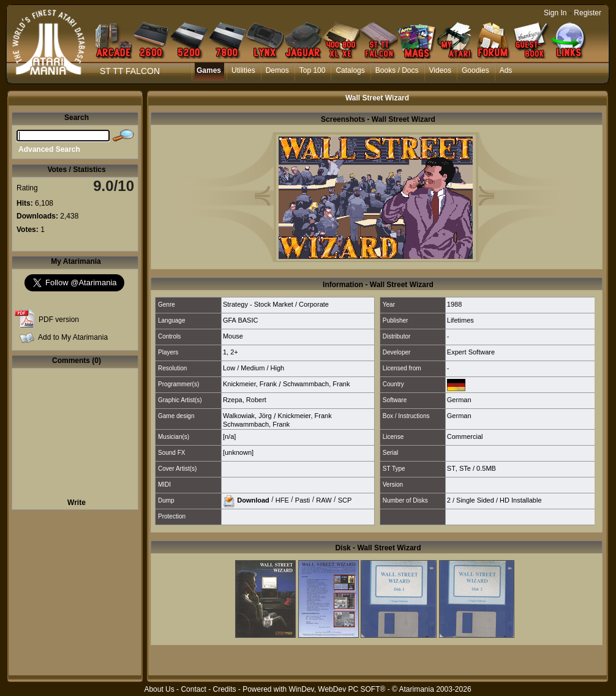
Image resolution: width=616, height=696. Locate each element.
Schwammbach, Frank (316, 384)
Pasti (302, 500)
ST (451, 468)
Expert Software (471, 352)
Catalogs (350, 70)
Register (588, 13)
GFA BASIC (240, 320)
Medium (253, 368)
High (278, 368)
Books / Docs (397, 70)
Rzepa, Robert (245, 400)
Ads (506, 70)
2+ (234, 352)
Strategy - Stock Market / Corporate (276, 304)
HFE (282, 500)
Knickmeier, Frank (250, 384)
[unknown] (238, 452)
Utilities (243, 70)
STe (465, 468)
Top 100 (313, 70)
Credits (224, 689)
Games (209, 70)
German (459, 400)
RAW (324, 500)
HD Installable (520, 500)
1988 (454, 304)
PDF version (59, 320)
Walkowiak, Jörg (247, 416)
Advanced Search (49, 149)
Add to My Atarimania (73, 337)
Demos (277, 70)
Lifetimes (460, 320)
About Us (159, 689)
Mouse (233, 336)
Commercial (465, 436)
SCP (345, 500)
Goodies (475, 70)
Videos (440, 70)
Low (229, 368)
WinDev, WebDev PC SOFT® (337, 689)
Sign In (555, 13)
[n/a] (229, 436)
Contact (193, 689)
